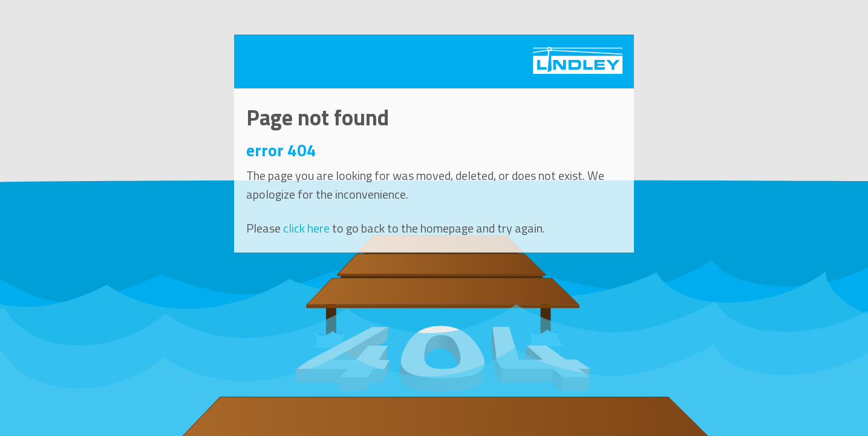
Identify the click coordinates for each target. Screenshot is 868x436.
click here (306, 228)
